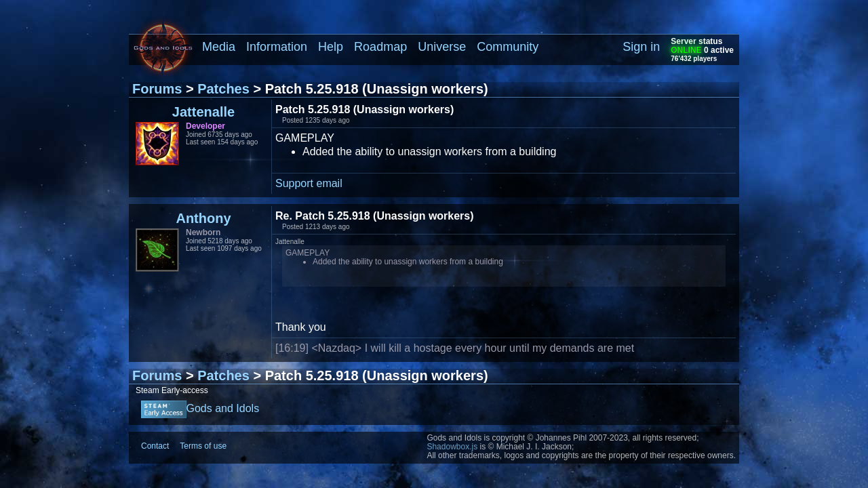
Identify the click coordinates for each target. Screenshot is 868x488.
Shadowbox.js (452, 447)
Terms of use (203, 446)
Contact (155, 446)
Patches (223, 89)
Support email (309, 183)
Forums (157, 89)
